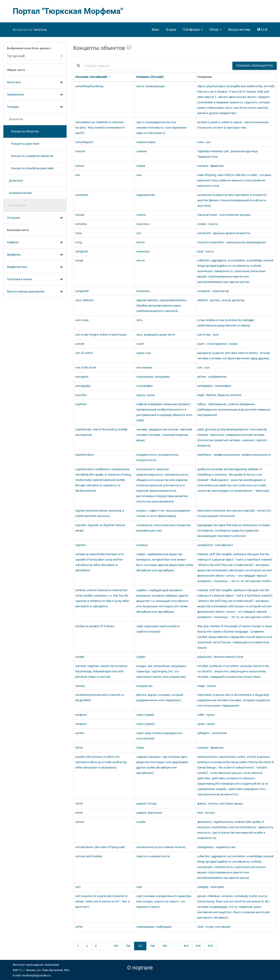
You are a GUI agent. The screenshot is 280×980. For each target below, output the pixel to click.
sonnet (80, 344)
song (78, 242)
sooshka (81, 395)
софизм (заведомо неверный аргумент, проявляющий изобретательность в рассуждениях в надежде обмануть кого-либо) (165, 412)
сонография (144, 386)
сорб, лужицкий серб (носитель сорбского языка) (158, 629)
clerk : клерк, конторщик (214, 927)
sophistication (84, 455)
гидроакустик (146, 195)
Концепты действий (23, 144)
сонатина (143, 224)
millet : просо (206, 715)
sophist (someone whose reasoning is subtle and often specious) (100, 513)
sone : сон (204, 142)
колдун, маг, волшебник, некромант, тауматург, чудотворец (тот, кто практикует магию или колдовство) (162, 671)
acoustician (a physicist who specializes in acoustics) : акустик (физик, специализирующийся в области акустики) (233, 200)
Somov (80, 166)
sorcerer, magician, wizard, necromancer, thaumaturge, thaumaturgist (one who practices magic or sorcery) (101, 671)
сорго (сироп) (146, 724)
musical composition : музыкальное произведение (232, 242)
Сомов (141, 166)
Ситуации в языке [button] (35, 279)
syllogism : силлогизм (212, 733)
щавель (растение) (149, 813)
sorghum (81, 715)
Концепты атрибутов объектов (30, 156)
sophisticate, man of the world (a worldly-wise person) (102, 432)
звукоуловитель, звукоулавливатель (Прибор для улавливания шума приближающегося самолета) (161, 306)
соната (141, 215)
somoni (80, 151)
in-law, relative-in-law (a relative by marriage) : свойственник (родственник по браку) (226, 323)
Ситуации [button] (35, 218)
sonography (83, 386)
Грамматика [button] (35, 95)
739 (164, 946)
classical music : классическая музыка (224, 215)
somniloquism (84, 142)
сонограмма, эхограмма (153, 377)
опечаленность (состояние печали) (161, 847)
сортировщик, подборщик (154, 927)
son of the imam (86, 367)
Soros (79, 748)
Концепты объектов (23, 131)
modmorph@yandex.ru (36, 975)
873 (186, 946)
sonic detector (84, 300)
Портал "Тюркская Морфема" (68, 11)
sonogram (82, 377)
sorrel (79, 803)
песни (141, 260)
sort (78, 887)
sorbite (80, 657)
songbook (82, 251)
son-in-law (82, 320)
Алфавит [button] (35, 243)
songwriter (82, 291)
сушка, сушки (146, 395)
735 (116, 946)
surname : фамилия (211, 166)
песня (141, 242)
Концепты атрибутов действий (30, 168)
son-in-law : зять (208, 335)
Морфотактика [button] (35, 267)
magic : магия (206, 686)
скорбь (141, 822)
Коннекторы (16, 205)
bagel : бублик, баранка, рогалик (219, 395)
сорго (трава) (145, 715)
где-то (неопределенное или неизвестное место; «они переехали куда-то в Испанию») (161, 128)
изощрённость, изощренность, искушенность (158, 457)
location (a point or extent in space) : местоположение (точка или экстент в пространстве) (233, 125)
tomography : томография (214, 386)
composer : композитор (213, 291)
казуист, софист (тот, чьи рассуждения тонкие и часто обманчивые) (163, 513)
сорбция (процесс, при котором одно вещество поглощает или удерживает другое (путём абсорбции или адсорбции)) (162, 765)
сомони (142, 151)
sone (78, 233)
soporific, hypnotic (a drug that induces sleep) (100, 528)
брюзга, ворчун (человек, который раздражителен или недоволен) (160, 697)
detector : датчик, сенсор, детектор (221, 300)
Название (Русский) (150, 77)
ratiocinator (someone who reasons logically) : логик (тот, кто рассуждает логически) (235, 513)
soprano (81, 545)
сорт (139, 887)
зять (139, 320)
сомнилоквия (146, 142)
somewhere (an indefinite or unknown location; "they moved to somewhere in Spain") (100, 128)
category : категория (211, 887)
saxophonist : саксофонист (215, 545)
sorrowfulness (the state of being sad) (100, 847)
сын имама (144, 367)
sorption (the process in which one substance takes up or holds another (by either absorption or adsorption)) (101, 762)
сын (139, 175)
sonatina (81, 224)
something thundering (89, 86)
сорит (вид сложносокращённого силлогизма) (159, 736)
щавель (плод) (146, 803)
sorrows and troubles (89, 856)
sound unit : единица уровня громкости (224, 233)
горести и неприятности (153, 856)
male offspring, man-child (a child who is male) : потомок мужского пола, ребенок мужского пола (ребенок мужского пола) (234, 180)
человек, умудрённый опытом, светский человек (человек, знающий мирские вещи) (164, 435)
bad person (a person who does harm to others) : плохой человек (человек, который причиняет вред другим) (234, 356)
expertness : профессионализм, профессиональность (234, 455)
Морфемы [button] (35, 255)
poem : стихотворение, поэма (217, 344)
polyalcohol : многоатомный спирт (220, 657)
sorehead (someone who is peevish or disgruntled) (100, 697)
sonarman (82, 195)
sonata (80, 215)
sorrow (80, 822)
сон (139, 233)
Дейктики (15, 181)
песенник (143, 251)
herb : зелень (206, 813)
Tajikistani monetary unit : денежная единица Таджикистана (227, 154)
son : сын (204, 367)
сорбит (141, 657)
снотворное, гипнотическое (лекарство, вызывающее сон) (164, 528)
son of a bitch (84, 353)
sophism (81, 404)
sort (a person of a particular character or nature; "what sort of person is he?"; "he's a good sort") (102, 901)
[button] (193, 30)
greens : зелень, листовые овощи (220, 803)
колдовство (144, 686)
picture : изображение (212, 377)
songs (79, 260)
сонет (140, 344)
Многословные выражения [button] (35, 292)
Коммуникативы (20, 193)
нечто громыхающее (151, 86)
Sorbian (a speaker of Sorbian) (95, 626)
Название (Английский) (92, 77)
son (78, 175)
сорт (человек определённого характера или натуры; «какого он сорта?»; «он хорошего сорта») (164, 901)
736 (128, 946)
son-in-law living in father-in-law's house (101, 335)
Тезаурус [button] (35, 107)
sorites (80, 733)
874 (198, 946)
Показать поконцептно (255, 66)
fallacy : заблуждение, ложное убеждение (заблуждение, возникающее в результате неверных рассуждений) (234, 410)
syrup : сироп (206, 724)
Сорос (140, 748)
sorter (79, 927)
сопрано (142, 545)
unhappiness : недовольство (216, 847)
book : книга (205, 251)
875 (210, 946)
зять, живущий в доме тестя (156, 335)
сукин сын (144, 353)
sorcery (80, 686)
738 (152, 946)
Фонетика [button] (35, 83)
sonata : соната (208, 224)
